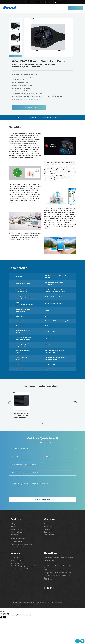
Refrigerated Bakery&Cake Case (21, 544)
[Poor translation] (5, 617)
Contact (47, 524)
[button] (15, 56)
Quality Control (49, 529)
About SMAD (48, 527)
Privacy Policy (14, 605)
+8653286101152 (39, 2)
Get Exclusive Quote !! (76, 8)
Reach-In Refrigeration (18, 547)
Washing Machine (17, 529)
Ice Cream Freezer (17, 541)
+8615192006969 (18, 560)
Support (47, 532)
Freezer (13, 527)
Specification (34, 117)
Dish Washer (15, 535)
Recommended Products (51, 117)
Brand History (49, 535)
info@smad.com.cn (59, 2)
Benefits (17, 117)
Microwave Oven (16, 532)
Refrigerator (15, 524)
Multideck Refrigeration (19, 539)
